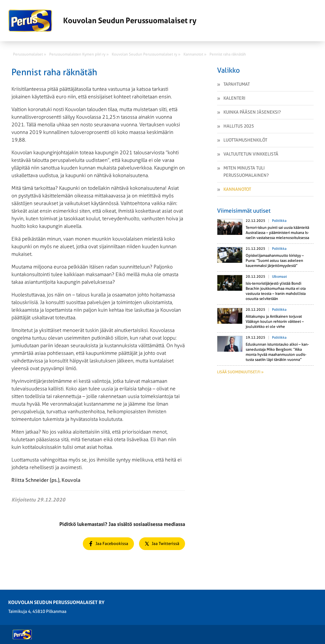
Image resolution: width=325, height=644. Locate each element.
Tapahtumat (237, 84)
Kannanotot (237, 189)
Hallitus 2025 (239, 126)
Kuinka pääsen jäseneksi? (252, 112)
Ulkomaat (279, 277)
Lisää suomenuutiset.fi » (240, 372)
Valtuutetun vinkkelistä (251, 154)
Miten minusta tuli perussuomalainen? (246, 172)
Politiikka (279, 221)
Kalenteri (234, 98)
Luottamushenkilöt (245, 140)
